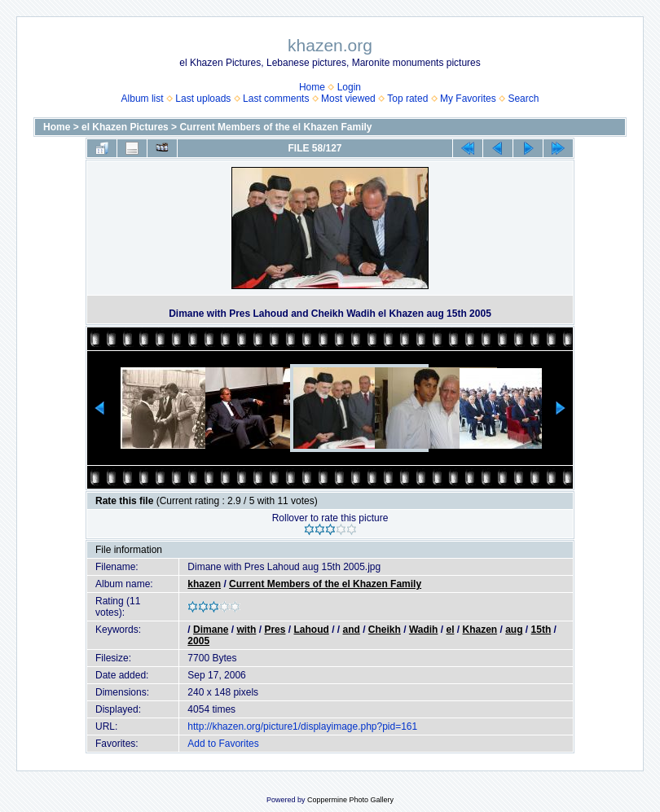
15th (541, 630)
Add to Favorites (223, 744)
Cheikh (385, 630)
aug (514, 630)
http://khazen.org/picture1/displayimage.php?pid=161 (302, 726)
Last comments (276, 99)
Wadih (424, 630)
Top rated (407, 99)
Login (349, 87)
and (351, 630)
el (450, 630)
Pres (275, 630)
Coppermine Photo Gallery (350, 800)
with (246, 630)
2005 (198, 641)
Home (312, 87)
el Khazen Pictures (125, 127)
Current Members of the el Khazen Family (275, 127)
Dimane (211, 630)
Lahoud (311, 630)
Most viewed (348, 99)
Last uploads (203, 99)
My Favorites (468, 99)
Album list (143, 99)
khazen (204, 584)
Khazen (480, 630)
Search (523, 99)
